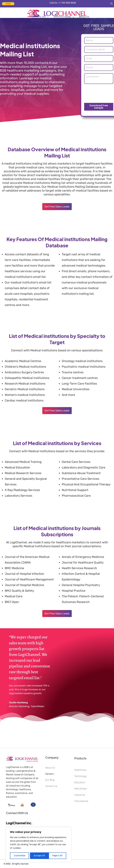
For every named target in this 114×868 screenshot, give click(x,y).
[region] (39, 845)
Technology (81, 776)
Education (80, 782)
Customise (19, 856)
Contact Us (51, 786)
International (81, 801)
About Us (50, 768)
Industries (80, 795)
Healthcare (80, 770)
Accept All (58, 856)
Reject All (39, 856)
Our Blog (50, 780)
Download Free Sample (99, 107)
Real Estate (81, 789)
